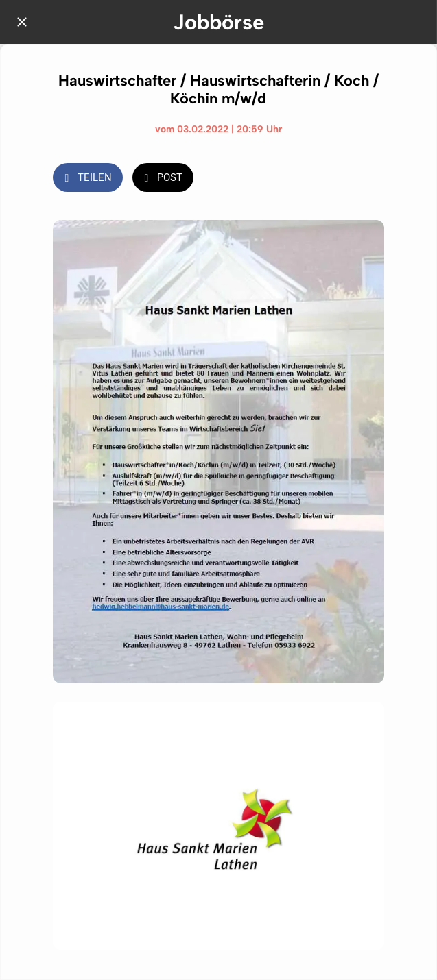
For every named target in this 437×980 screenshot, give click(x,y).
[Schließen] (22, 22)
